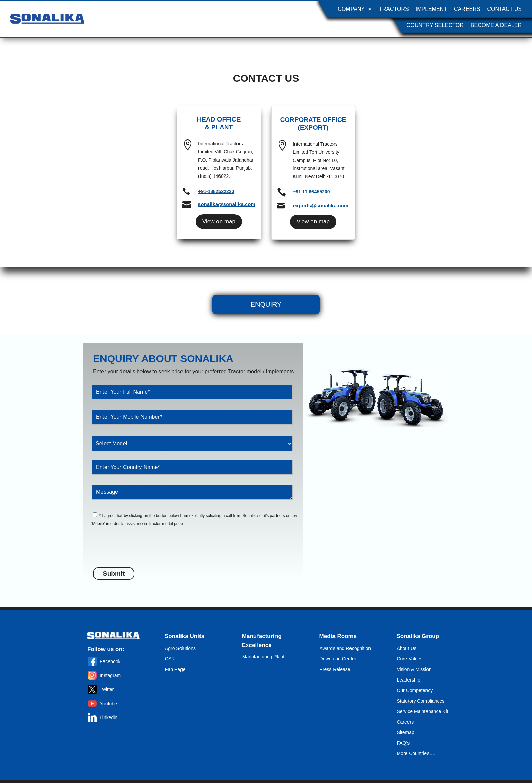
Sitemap (405, 732)
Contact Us (504, 9)
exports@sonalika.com (321, 206)
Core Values (410, 659)
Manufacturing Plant (263, 657)
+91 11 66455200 (311, 192)
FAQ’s (403, 743)
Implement (431, 9)
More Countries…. (416, 753)
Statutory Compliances (421, 701)
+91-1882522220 (216, 191)
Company (355, 9)
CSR (170, 659)
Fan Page (175, 669)
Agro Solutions (180, 648)
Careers (467, 9)
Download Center (338, 659)
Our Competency (415, 690)
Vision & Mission (414, 669)
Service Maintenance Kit (422, 711)
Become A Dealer (496, 25)
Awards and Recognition (345, 648)
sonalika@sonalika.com (227, 204)
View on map (219, 221)
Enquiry (266, 304)
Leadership (408, 680)
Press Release (335, 669)
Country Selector (435, 25)
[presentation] (145, 551)
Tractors (394, 9)
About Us (406, 648)
